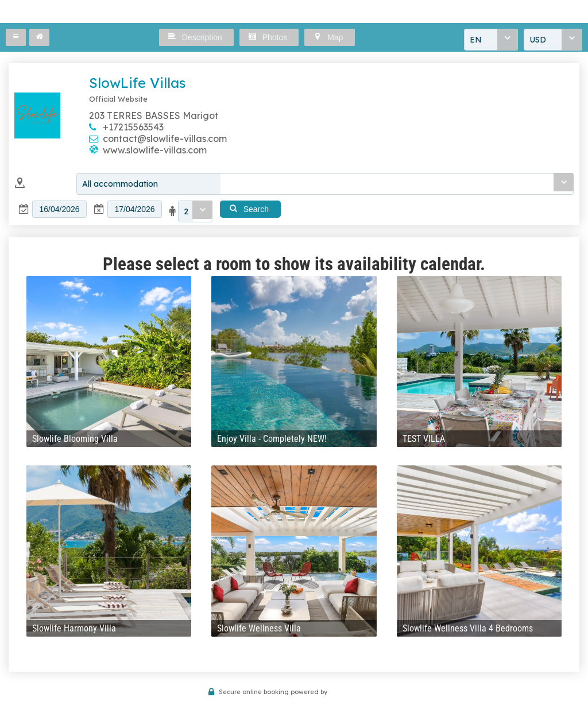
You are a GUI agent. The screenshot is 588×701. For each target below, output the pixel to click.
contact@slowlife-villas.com (165, 138)
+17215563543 (133, 127)
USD (538, 40)
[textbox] (59, 209)
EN (476, 40)
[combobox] (491, 40)
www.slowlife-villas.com (155, 150)
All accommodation (120, 184)
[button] (16, 37)
